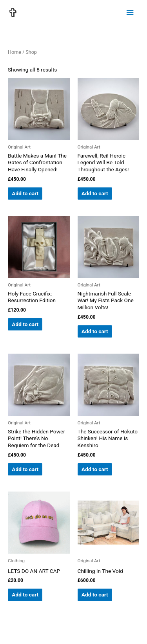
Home (15, 52)
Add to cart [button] (25, 193)
